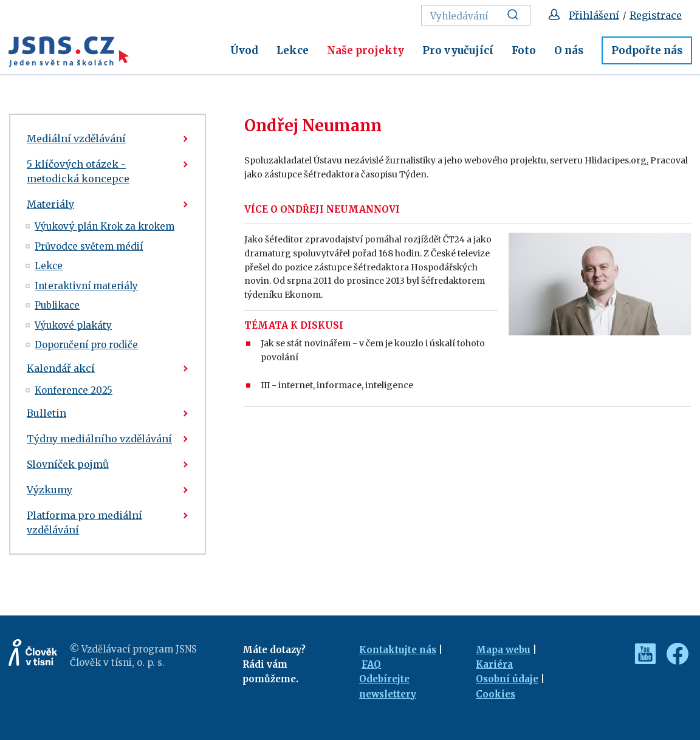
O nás (569, 50)
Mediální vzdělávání (76, 139)
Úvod (244, 50)
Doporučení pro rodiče (86, 345)
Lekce (293, 50)
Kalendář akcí (61, 368)
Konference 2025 (74, 390)
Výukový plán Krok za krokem (105, 226)
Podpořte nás (647, 50)
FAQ (371, 664)
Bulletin (46, 413)
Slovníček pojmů (68, 464)
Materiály (50, 204)
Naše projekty (365, 50)
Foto (524, 50)
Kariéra (494, 664)
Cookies (496, 694)
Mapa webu (503, 650)
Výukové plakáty (73, 325)
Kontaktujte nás (398, 650)
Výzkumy (50, 490)
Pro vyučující (458, 50)
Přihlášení (594, 15)
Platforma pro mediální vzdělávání (84, 522)
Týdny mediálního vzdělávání (99, 439)
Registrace (656, 15)
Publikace (57, 305)
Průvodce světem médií (89, 246)
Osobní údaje (507, 679)
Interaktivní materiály (86, 286)
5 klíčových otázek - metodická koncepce (78, 171)
